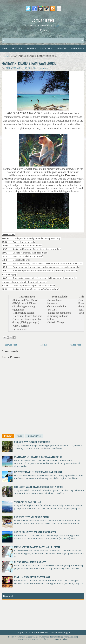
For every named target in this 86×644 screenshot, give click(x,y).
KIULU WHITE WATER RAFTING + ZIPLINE (37, 547)
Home (5, 48)
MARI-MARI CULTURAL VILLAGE (32, 577)
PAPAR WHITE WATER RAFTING (32, 517)
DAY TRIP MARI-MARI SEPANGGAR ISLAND (38, 472)
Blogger (56, 25)
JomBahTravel (43, 20)
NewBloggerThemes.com (28, 639)
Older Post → (77, 345)
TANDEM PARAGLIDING (28, 502)
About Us (18, 47)
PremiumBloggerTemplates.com (64, 637)
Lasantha (45, 637)
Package (32, 47)
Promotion (62, 48)
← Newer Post (10, 345)
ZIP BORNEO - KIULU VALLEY (30, 562)
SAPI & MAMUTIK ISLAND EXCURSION (35, 532)
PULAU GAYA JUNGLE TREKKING (32, 442)
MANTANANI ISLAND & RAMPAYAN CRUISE (29, 63)
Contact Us (79, 47)
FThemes (21, 637)
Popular (8, 436)
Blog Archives (34, 436)
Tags (20, 436)
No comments (40, 68)
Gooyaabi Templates (60, 639)
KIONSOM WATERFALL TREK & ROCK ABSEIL (39, 487)
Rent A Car (47, 47)
